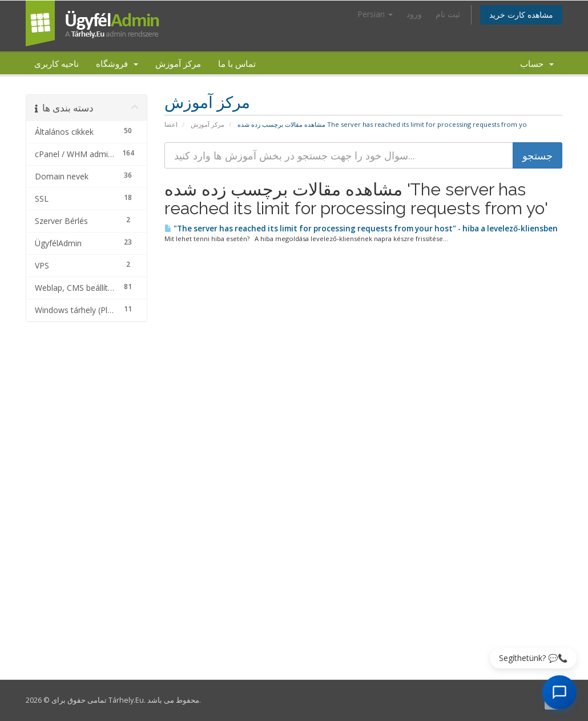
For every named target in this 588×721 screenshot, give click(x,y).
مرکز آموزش (178, 63)
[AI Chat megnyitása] (559, 692)
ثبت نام (448, 14)
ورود (414, 14)
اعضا (171, 124)
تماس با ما (237, 63)
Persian (375, 14)
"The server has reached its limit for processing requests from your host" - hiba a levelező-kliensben (361, 229)
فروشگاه (117, 63)
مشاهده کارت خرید (521, 15)
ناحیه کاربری (57, 63)
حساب (537, 63)
